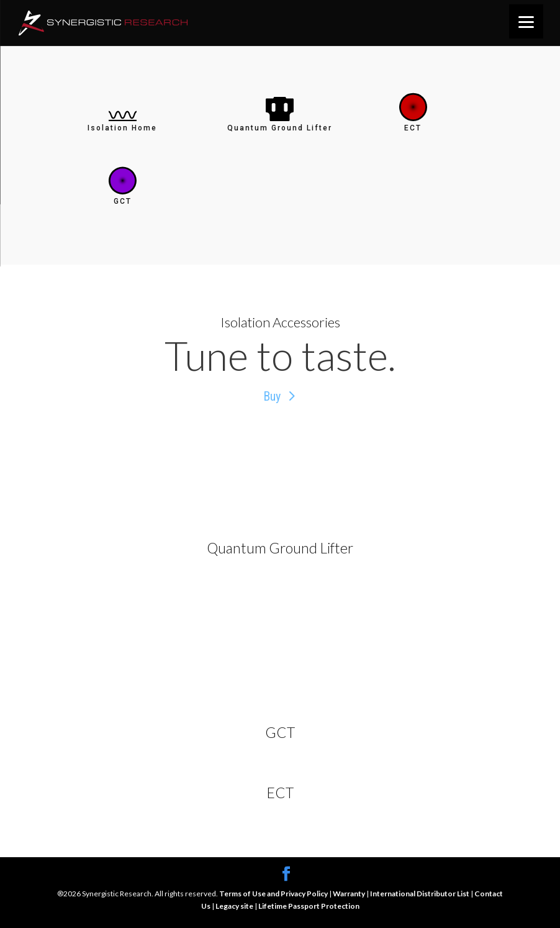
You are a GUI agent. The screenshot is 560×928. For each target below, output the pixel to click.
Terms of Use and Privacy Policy (274, 894)
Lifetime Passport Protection (309, 906)
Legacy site (235, 906)
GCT (123, 201)
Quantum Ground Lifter (280, 128)
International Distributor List (420, 894)
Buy (272, 396)
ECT (413, 128)
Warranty (350, 894)
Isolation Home (122, 128)
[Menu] (526, 21)
